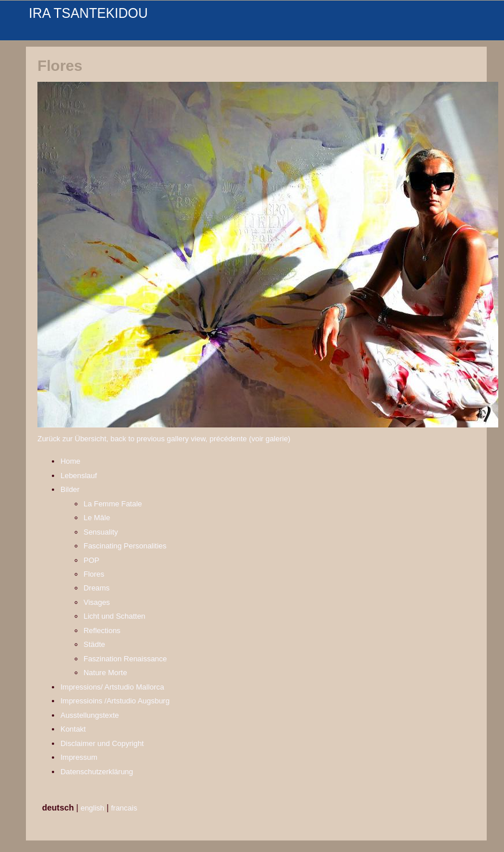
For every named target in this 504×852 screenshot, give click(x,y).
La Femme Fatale (113, 504)
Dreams (96, 588)
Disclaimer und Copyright (102, 743)
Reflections (102, 631)
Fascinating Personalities (125, 546)
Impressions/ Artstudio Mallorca (112, 687)
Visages (97, 602)
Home (71, 461)
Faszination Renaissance (125, 659)
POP (91, 560)
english (92, 808)
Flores (94, 574)
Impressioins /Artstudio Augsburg (115, 701)
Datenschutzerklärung (97, 772)
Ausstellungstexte (90, 715)
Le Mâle (97, 518)
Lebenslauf (79, 476)
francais (124, 808)
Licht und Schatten (114, 616)
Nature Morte (105, 673)
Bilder (70, 489)
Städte (94, 644)
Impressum (79, 757)
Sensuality (101, 532)
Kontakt (73, 729)
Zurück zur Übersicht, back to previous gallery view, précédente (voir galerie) (164, 439)
